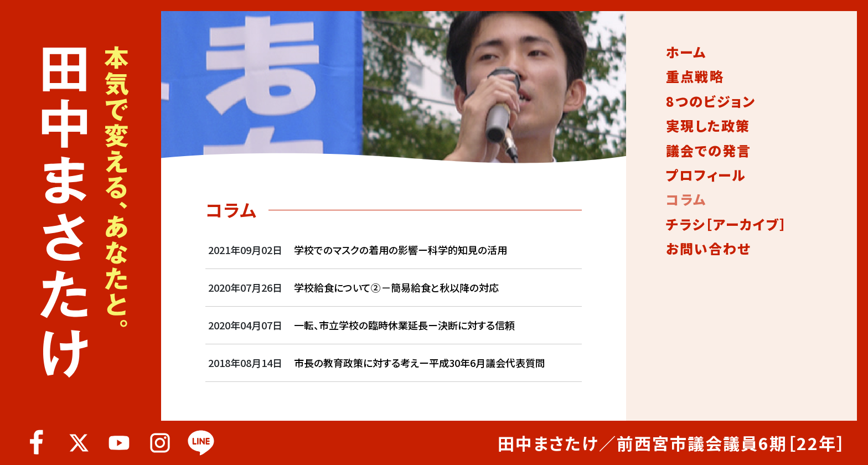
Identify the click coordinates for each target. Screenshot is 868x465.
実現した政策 (708, 126)
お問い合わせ (708, 249)
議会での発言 (709, 151)
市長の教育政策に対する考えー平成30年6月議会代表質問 (420, 363)
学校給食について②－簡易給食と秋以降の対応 (396, 287)
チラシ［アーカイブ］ (727, 224)
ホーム (686, 52)
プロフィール (706, 175)
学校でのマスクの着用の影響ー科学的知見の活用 (401, 250)
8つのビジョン (711, 101)
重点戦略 (695, 76)
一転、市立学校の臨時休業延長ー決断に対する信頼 (404, 325)
